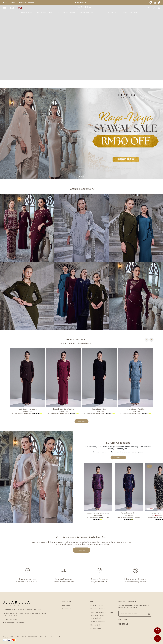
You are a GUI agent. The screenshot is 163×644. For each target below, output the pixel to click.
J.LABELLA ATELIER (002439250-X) (26, 637)
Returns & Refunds (98, 609)
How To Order (96, 625)
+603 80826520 (10, 619)
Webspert (62, 637)
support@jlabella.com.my (14, 623)
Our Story (66, 605)
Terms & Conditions (98, 622)
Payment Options (97, 605)
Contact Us (67, 609)
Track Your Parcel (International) (97, 617)
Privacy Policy (96, 628)
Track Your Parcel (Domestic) (102, 612)
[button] (80, 177)
